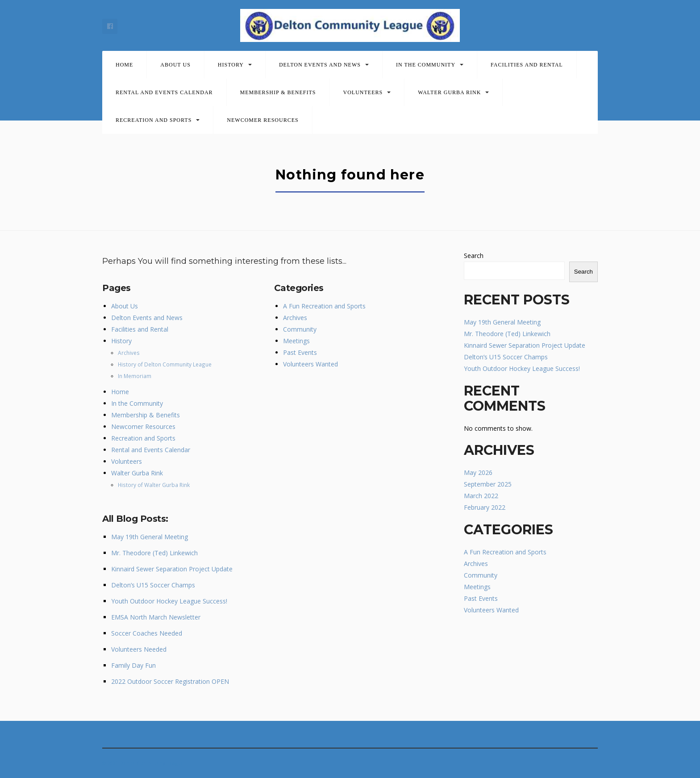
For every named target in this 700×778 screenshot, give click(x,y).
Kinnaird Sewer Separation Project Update (172, 569)
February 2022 (485, 507)
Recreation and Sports (154, 120)
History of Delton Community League (165, 364)
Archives (129, 353)
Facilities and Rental (527, 65)
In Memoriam (135, 376)
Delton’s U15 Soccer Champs (153, 585)
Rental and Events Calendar (164, 92)
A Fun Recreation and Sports (324, 306)
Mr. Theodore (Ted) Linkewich (154, 553)
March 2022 (481, 496)
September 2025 (488, 484)
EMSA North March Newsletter (156, 617)
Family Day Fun (133, 665)
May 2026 (478, 472)
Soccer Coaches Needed (147, 633)
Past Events (300, 352)
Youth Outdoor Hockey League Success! (169, 601)
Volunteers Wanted (310, 364)
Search (474, 256)
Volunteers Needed (139, 649)
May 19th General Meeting (150, 537)
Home (124, 65)
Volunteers (363, 92)
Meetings (296, 341)
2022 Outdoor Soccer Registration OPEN (170, 681)
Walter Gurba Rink (449, 92)
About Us (175, 65)
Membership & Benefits (278, 92)
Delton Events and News (320, 65)
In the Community (426, 65)
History (231, 65)
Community (300, 329)
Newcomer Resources (262, 120)
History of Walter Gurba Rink (154, 485)
